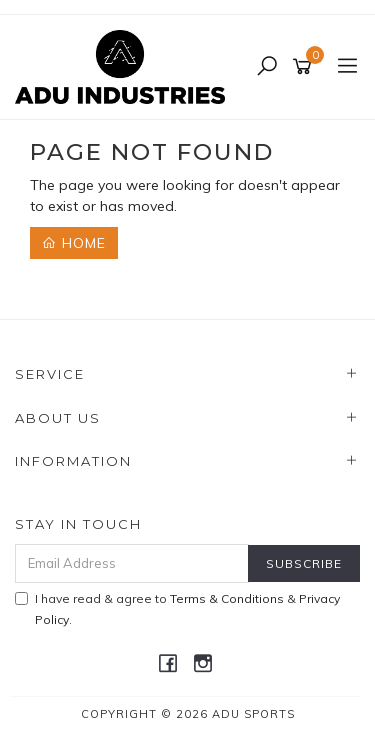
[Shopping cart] (305, 67)
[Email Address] (132, 563)
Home (74, 243)
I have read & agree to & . (177, 609)
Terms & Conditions (227, 598)
